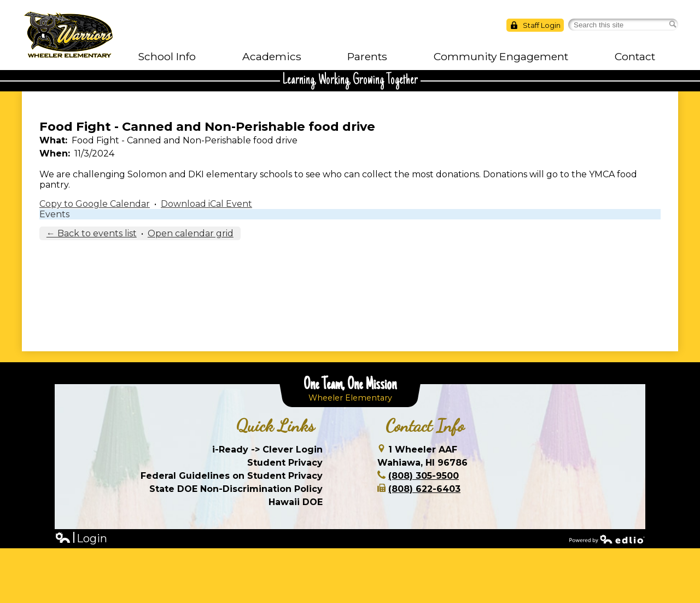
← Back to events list (92, 233)
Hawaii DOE (296, 502)
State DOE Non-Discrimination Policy (236, 489)
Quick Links (275, 426)
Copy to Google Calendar (95, 204)
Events (54, 214)
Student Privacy (285, 463)
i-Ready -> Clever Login (267, 450)
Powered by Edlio (607, 539)
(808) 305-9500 (424, 476)
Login (81, 539)
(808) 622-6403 (424, 489)
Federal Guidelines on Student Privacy (232, 476)
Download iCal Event (206, 204)
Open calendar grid (191, 233)
